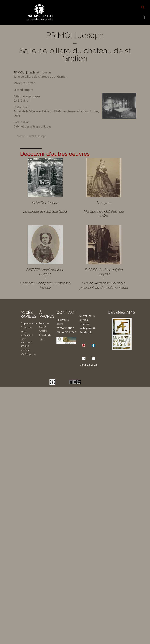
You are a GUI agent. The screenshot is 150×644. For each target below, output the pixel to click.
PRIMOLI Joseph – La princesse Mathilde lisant (45, 207)
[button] (143, 7)
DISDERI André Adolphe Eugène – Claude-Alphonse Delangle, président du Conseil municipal (104, 279)
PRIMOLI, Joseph (25, 72)
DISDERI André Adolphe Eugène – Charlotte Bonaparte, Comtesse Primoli (45, 279)
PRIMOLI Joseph (37, 136)
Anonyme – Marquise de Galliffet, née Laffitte (104, 209)
